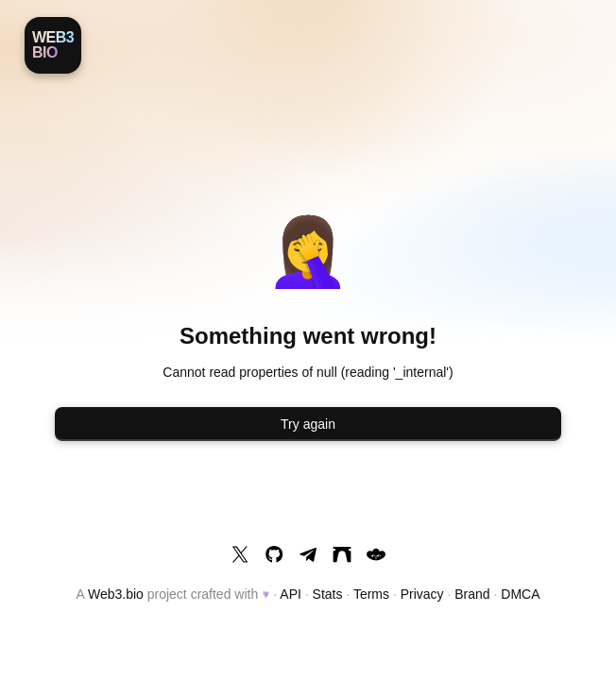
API (291, 594)
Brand (472, 594)
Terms (371, 594)
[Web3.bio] (53, 45)
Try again (308, 424)
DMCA (520, 594)
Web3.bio (116, 594)
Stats (328, 594)
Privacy (422, 594)
